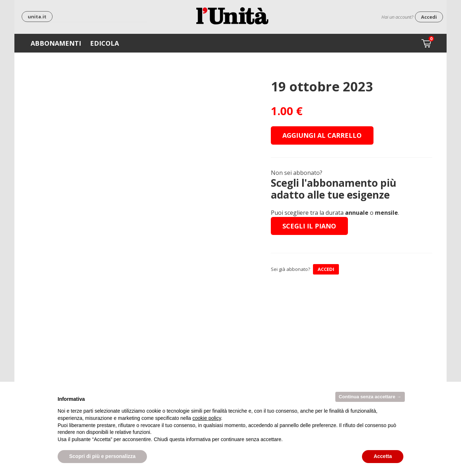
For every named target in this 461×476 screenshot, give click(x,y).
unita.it (37, 17)
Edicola (104, 43)
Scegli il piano (309, 226)
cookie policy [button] (207, 418)
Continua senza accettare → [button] (370, 397)
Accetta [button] (383, 456)
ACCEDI (326, 269)
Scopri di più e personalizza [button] (102, 456)
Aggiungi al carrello (322, 135)
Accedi (429, 17)
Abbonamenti (56, 43)
